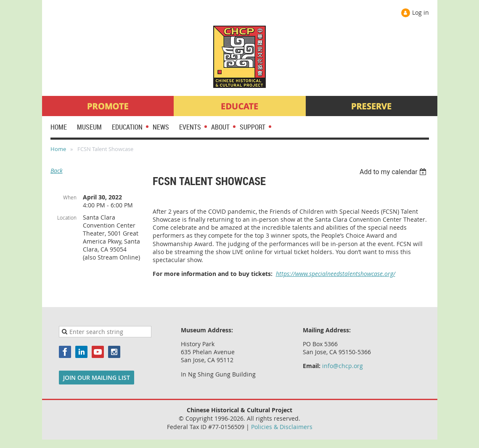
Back (57, 171)
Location (67, 217)
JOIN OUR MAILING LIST (97, 378)
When (70, 197)
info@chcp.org (343, 366)
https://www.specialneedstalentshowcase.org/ (336, 274)
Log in (421, 12)
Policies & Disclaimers (282, 427)
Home (58, 149)
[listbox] (394, 172)
